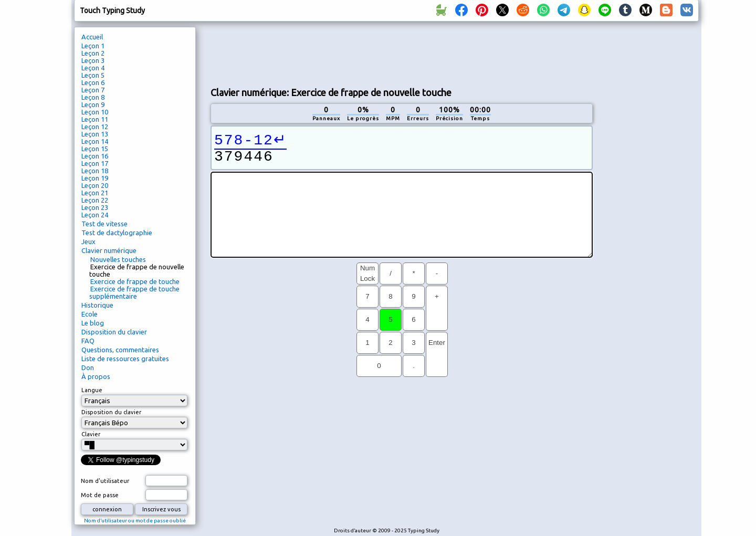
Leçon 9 (93, 104)
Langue (92, 390)
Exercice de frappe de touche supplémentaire (134, 292)
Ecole (90, 314)
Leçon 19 (95, 178)
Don (88, 367)
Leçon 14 (95, 141)
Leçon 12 (95, 127)
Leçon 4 (93, 68)
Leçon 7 (93, 90)
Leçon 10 (95, 112)
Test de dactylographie (117, 233)
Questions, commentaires (120, 350)
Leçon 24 (95, 215)
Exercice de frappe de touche (135, 281)
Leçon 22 (95, 200)
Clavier (91, 434)
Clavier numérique (109, 250)
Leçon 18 (95, 171)
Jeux (88, 241)
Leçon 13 (95, 134)
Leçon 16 (95, 156)
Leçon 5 (93, 75)
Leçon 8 (93, 97)
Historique (97, 305)
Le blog (93, 323)
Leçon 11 (95, 119)
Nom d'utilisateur (105, 481)
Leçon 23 (95, 207)
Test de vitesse (104, 224)
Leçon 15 (95, 149)
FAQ (88, 341)
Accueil (92, 37)
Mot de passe (100, 495)
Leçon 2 (93, 53)
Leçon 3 (93, 60)
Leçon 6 (93, 82)
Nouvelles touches (118, 259)
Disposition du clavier (114, 332)
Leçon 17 (95, 163)
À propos (96, 376)
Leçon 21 (95, 193)
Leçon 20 (95, 185)
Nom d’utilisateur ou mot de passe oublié (135, 521)
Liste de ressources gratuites (125, 359)
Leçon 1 (93, 46)
